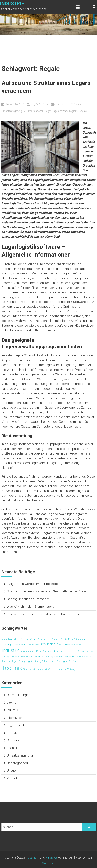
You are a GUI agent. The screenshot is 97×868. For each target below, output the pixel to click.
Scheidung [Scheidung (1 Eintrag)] (36, 661)
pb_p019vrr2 (38, 105)
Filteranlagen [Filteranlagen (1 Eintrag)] (81, 639)
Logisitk (74, 111)
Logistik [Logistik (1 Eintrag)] (10, 657)
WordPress (48, 863)
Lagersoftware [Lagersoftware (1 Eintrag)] (88, 651)
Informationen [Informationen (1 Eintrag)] (28, 651)
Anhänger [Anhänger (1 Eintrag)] (32, 639)
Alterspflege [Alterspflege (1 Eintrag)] (20, 639)
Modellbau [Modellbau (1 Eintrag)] (27, 657)
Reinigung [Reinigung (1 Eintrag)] (24, 661)
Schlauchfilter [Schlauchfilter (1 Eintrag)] (49, 661)
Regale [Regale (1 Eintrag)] (15, 661)
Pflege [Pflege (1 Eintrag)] (44, 657)
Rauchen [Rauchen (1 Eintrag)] (6, 661)
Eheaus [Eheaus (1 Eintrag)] (56, 639)
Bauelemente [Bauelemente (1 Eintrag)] (44, 639)
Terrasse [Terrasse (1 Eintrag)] (27, 669)
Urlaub (11, 771)
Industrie (12, 4)
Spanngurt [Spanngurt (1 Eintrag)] (62, 661)
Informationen (36, 111)
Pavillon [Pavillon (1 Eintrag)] (37, 657)
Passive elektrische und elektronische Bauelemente (43, 614)
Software (76, 105)
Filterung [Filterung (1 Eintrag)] (6, 645)
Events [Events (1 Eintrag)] (64, 639)
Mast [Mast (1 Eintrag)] (18, 657)
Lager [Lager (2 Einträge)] (75, 651)
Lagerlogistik (63, 105)
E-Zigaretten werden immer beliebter (33, 584)
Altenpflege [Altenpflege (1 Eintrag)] (7, 639)
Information (15, 718)
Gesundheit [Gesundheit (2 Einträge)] (49, 644)
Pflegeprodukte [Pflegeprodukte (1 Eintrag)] (56, 657)
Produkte (13, 733)
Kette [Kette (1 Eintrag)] (39, 651)
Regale (83, 111)
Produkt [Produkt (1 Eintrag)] (88, 657)
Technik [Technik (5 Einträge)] (12, 668)
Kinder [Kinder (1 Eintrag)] (46, 651)
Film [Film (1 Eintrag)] (70, 639)
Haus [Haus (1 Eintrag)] (61, 645)
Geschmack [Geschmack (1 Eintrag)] (33, 645)
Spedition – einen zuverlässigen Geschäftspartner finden (47, 591)
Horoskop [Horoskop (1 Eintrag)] (70, 645)
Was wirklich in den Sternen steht (30, 607)
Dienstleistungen (19, 695)
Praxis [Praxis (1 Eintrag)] (80, 657)
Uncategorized (17, 763)
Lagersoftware (60, 111)
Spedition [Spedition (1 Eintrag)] (73, 661)
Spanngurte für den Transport (28, 599)
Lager (48, 111)
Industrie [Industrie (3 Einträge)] (11, 650)
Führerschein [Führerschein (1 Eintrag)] (19, 645)
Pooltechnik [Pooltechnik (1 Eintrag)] (70, 657)
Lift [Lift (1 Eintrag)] (3, 657)
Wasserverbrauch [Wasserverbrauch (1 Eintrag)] (57, 669)
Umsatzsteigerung (12, 111)
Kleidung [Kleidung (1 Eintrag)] (54, 651)
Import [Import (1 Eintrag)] (79, 645)
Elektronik (13, 702)
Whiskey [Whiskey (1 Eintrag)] (71, 669)
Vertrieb (12, 778)
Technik (12, 748)
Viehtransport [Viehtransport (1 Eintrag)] (40, 669)
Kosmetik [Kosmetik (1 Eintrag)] (65, 651)
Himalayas (52, 858)
